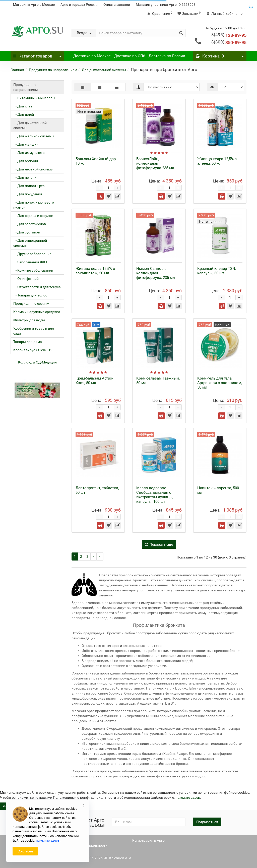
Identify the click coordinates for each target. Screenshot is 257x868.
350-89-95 (229, 43)
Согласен (25, 851)
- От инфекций (26, 279)
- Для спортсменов (30, 224)
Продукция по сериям (31, 303)
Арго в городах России (79, 5)
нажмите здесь (188, 797)
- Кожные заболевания (33, 270)
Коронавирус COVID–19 (33, 350)
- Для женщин (26, 144)
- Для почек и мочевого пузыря (34, 205)
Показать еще (159, 544)
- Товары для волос (30, 295)
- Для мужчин (26, 161)
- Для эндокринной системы (30, 243)
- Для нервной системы (33, 169)
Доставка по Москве (92, 56)
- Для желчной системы (34, 136)
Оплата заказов (117, 5)
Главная (17, 70)
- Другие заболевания (32, 254)
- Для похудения (28, 194)
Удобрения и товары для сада (34, 331)
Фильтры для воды (29, 320)
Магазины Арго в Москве (34, 5)
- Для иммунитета (29, 153)
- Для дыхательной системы (30, 125)
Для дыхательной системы (104, 70)
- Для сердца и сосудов (33, 216)
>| (100, 556)
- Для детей (24, 114)
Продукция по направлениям (53, 70)
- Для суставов (27, 232)
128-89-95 (229, 35)
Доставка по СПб (130, 56)
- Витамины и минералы (34, 98)
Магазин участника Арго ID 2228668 (166, 5)
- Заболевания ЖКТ (30, 262)
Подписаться (207, 822)
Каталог (37, 55)
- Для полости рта (29, 186)
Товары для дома (28, 342)
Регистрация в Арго (148, 840)
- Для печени (25, 177)
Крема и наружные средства (37, 312)
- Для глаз (23, 106)
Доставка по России (167, 56)
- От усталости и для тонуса (37, 287)
